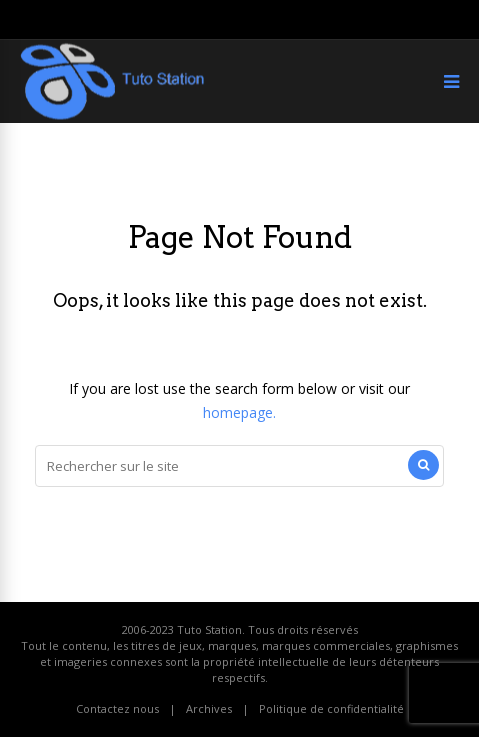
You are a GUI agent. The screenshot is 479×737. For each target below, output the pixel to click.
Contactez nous (117, 708)
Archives (209, 708)
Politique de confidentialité (331, 708)
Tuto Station (209, 629)
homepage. (239, 412)
